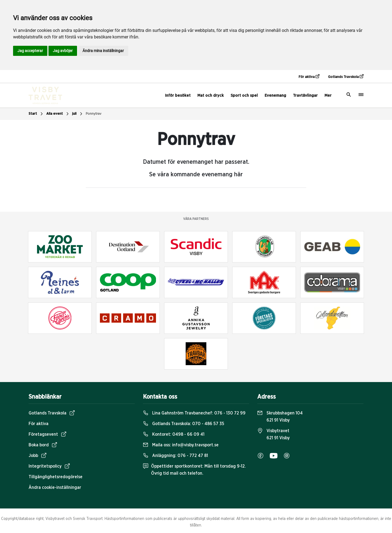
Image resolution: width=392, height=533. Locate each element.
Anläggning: (175, 456)
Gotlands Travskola (346, 77)
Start (36, 114)
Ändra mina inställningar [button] (103, 51)
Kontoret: (174, 434)
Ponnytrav (94, 114)
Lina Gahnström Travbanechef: (194, 413)
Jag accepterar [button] (30, 51)
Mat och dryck (211, 96)
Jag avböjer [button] (63, 51)
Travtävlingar (305, 96)
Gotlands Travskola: (184, 424)
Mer (328, 96)
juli (78, 114)
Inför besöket (178, 96)
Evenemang (275, 96)
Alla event (58, 114)
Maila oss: (181, 445)
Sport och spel (244, 96)
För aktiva (309, 77)
